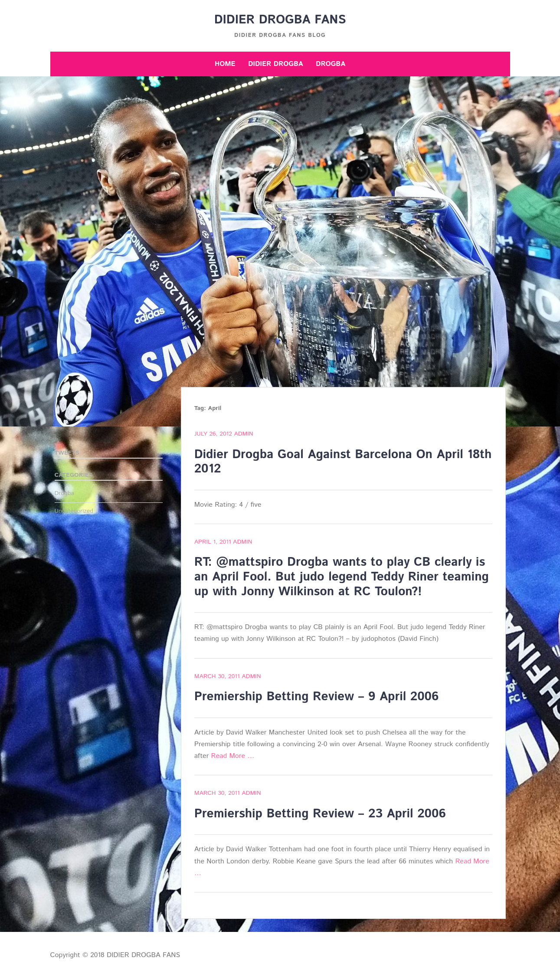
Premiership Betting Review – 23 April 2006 (320, 814)
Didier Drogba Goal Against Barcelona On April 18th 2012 (343, 462)
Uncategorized (74, 511)
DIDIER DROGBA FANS (280, 20)
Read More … (233, 756)
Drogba (331, 64)
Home (225, 64)
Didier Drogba (276, 64)
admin (243, 434)
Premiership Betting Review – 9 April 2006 (317, 697)
